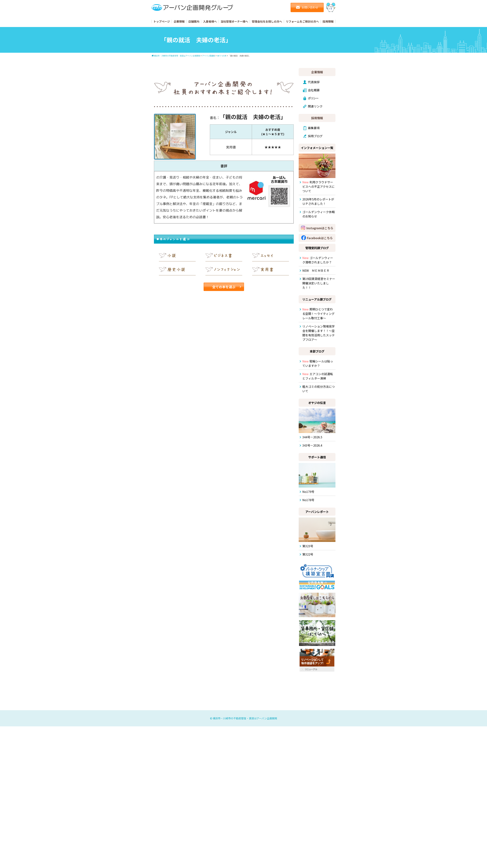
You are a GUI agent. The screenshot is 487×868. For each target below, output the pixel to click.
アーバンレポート (317, 512)
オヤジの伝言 (317, 403)
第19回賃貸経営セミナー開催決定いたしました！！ (319, 283)
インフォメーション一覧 (317, 148)
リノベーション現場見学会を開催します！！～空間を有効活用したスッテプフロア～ (319, 333)
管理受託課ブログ (317, 248)
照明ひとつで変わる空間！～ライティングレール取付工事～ (318, 314)
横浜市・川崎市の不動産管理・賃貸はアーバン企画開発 (245, 718)
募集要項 (314, 128)
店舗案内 (194, 21)
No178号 (308, 500)
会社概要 (314, 90)
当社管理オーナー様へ (234, 21)
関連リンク (315, 106)
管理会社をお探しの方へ (267, 21)
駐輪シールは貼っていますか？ (318, 363)
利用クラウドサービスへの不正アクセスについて (318, 186)
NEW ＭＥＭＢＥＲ (316, 270)
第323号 (308, 546)
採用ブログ (315, 136)
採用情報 (328, 21)
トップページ (162, 21)
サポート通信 (317, 457)
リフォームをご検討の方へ (302, 21)
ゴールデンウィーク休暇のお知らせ (319, 214)
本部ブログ (317, 351)
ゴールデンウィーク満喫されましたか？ (318, 260)
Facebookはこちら (320, 238)
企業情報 (179, 21)
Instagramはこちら (320, 228)
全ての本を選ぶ (224, 287)
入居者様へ (210, 21)
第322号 (308, 554)
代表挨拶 (314, 82)
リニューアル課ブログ (317, 299)
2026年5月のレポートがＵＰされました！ (318, 201)
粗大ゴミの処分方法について (319, 389)
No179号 (308, 492)
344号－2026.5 (312, 437)
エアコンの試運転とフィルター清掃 (318, 376)
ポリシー (313, 98)
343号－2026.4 (312, 445)
